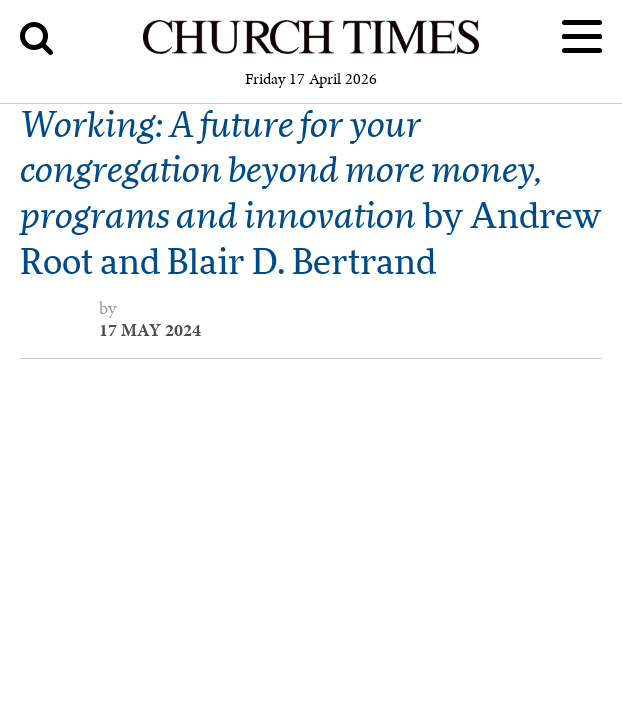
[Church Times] (311, 50)
